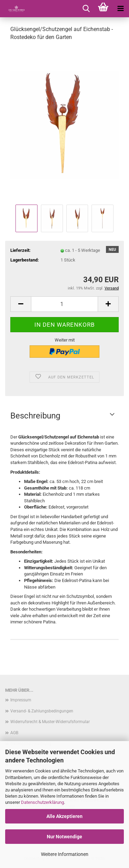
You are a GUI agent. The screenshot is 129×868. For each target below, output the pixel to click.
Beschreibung (35, 416)
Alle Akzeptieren (64, 816)
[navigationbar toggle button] (120, 9)
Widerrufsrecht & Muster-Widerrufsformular (50, 722)
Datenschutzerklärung (42, 802)
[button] (21, 304)
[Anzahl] (64, 304)
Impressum (21, 700)
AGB (14, 733)
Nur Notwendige (64, 837)
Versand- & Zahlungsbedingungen (42, 711)
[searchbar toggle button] (86, 9)
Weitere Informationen (65, 854)
